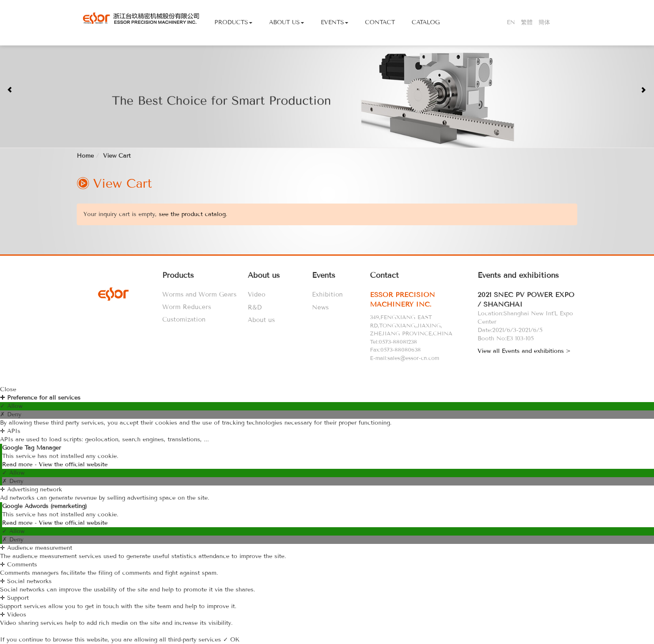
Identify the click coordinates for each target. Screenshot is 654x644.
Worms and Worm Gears (199, 294)
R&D (255, 307)
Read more (18, 464)
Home (85, 156)
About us (261, 320)
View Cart (117, 156)
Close (8, 389)
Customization (184, 319)
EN (511, 22)
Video (257, 294)
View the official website (73, 464)
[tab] (422, 300)
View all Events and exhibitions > (524, 351)
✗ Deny (11, 414)
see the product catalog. (192, 214)
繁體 (527, 22)
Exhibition (327, 294)
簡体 (544, 22)
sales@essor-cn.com (413, 358)
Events (335, 22)
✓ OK (231, 640)
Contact (380, 22)
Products (233, 22)
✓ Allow (11, 406)
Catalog (426, 22)
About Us (287, 22)
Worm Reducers (187, 307)
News (320, 307)
